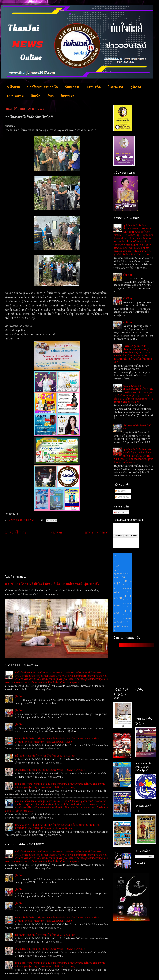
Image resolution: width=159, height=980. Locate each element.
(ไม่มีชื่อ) (19, 696)
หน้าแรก (14, 87)
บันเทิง (35, 96)
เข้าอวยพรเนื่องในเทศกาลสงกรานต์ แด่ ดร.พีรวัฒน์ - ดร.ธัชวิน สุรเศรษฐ (50, 770)
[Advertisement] (57, 555)
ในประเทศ (116, 87)
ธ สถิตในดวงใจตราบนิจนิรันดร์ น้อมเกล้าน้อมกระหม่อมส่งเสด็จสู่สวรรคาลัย (52, 584)
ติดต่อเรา (67, 96)
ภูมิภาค (136, 87)
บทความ (120, 491)
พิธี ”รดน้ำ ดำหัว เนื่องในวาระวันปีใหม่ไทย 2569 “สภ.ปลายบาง (46, 756)
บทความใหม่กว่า (16, 532)
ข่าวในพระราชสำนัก (42, 87)
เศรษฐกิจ (94, 87)
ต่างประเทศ (15, 96)
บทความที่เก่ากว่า (97, 532)
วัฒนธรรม (73, 87)
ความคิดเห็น (122, 497)
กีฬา (50, 96)
